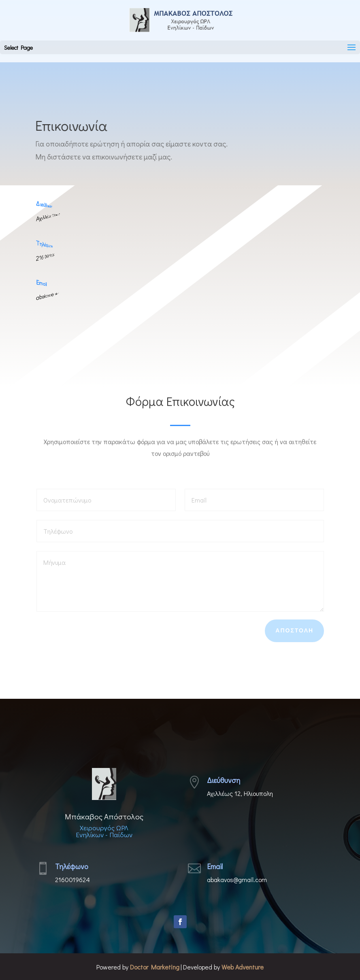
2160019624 (72, 879)
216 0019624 (39, 257)
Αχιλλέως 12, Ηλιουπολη (39, 217)
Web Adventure (243, 967)
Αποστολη (294, 630)
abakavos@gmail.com (39, 296)
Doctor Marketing (155, 967)
